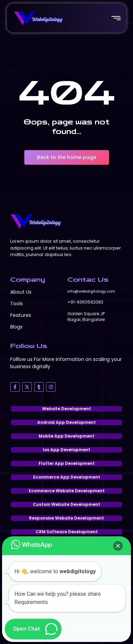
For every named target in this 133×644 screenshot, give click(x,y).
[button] (118, 546)
